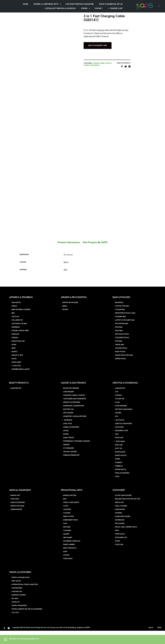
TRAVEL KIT (16, 615)
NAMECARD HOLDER (123, 530)
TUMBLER (118, 476)
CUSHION (118, 409)
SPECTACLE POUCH (122, 347)
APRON (14, 319)
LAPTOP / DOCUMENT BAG (125, 333)
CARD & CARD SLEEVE (71, 516)
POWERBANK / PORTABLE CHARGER (76, 454)
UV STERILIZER (69, 461)
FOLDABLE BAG (120, 330)
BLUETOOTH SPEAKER (71, 402)
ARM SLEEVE (16, 316)
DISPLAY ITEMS (68, 530)
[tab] (70, 256)
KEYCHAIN (67, 540)
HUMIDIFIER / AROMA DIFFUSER (75, 430)
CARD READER (68, 405)
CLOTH (66, 519)
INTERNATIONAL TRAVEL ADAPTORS (25, 598)
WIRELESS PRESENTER (71, 468)
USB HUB (66, 458)
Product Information (69, 256)
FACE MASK (15, 512)
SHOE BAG (119, 340)
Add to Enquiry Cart (105, 46)
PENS (117, 544)
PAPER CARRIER (69, 558)
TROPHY (65, 323)
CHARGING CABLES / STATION (74, 409)
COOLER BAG (120, 323)
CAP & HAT (15, 330)
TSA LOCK (15, 626)
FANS (65, 537)
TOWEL (118, 472)
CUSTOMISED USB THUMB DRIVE (75, 412)
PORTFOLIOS (120, 547)
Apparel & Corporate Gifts (72, 4)
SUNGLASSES (16, 376)
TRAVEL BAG (119, 358)
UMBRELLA (119, 479)
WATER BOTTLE (121, 483)
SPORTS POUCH (121, 469)
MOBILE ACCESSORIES (71, 440)
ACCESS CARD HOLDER (123, 509)
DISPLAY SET (119, 516)
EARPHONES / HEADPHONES (74, 419)
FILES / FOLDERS (121, 519)
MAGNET (66, 547)
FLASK (117, 416)
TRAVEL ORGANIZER (19, 619)
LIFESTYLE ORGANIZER (123, 437)
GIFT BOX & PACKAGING (124, 423)
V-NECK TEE (16, 379)
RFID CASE (119, 458)
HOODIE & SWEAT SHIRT (20, 344)
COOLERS (67, 526)
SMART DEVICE (69, 451)
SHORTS (14, 365)
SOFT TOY (119, 462)
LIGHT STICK (68, 437)
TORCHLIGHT (68, 572)
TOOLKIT (66, 568)
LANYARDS (67, 544)
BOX (65, 512)
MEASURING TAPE (121, 444)
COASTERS (67, 523)
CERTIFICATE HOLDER (70, 316)
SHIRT (14, 361)
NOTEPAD (119, 526)
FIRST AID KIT (16, 594)
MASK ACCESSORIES (18, 516)
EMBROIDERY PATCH (71, 533)
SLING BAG (119, 344)
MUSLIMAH (15, 347)
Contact (125, 8)
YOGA (117, 490)
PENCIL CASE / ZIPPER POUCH (126, 540)
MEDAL (65, 319)
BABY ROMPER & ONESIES (21, 323)
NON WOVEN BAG (122, 337)
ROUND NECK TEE (18, 354)
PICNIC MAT (119, 451)
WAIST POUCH (120, 365)
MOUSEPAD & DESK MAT (72, 554)
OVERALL (15, 351)
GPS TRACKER (68, 426)
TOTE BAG (119, 354)
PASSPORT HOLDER (19, 608)
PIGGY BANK (120, 455)
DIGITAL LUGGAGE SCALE (21, 591)
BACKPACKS (119, 316)
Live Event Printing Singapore (106, 4)
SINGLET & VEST (17, 368)
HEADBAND (16, 340)
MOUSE (66, 444)
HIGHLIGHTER (120, 523)
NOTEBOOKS (120, 533)
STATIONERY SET (121, 551)
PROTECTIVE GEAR (17, 519)
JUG (117, 430)
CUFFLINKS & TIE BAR (19, 337)
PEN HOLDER (120, 537)
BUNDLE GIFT (15, 509)
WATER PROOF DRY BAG (124, 368)
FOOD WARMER (121, 419)
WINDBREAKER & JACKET (21, 383)
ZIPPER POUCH (120, 372)
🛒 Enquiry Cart (142, 8)
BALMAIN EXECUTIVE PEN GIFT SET (128, 512)
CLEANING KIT (120, 402)
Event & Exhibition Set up (137, 4)
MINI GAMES (68, 551)
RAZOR (66, 447)
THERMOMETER (16, 523)
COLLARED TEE (17, 333)
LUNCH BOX (119, 440)
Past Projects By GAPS (95, 256)
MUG (117, 447)
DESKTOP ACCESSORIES (72, 416)
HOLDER (118, 426)
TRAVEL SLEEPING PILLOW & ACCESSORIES (27, 622)
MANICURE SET (16, 402)
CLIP (117, 405)
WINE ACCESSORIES (122, 486)
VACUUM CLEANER (70, 465)
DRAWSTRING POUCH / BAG (125, 326)
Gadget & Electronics (99, 66)
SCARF (14, 358)
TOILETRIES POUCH (122, 351)
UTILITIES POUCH (121, 361)
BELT (13, 326)
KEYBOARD (68, 433)
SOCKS (14, 372)
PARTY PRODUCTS (70, 561)
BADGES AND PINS (70, 509)
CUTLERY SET (120, 412)
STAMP (117, 554)
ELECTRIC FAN (68, 423)
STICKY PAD (119, 558)
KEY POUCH (120, 433)
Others (111, 8)
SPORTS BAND (120, 465)
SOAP (65, 565)
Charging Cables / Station (109, 64)
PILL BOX (15, 612)
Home (52, 4)
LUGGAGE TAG (17, 605)
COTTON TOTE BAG (122, 319)
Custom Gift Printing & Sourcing (87, 8)
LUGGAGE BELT (17, 601)
